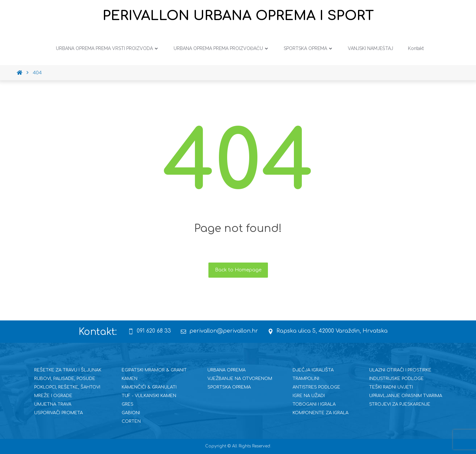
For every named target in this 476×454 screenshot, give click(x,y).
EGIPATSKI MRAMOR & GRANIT (154, 370)
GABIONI (131, 413)
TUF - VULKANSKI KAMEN (149, 396)
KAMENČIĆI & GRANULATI (149, 387)
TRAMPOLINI (306, 379)
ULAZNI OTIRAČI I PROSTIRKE (400, 370)
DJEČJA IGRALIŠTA (313, 370)
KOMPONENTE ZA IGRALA (321, 413)
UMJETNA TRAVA (53, 404)
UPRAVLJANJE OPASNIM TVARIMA (406, 396)
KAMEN (130, 379)
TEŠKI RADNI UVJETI (391, 387)
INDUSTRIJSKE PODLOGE (396, 379)
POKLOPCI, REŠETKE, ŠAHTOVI (67, 387)
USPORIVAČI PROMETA (59, 413)
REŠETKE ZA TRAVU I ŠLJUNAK (68, 370)
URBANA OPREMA (226, 370)
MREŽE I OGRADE (53, 396)
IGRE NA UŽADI (309, 396)
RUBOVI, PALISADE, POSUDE (65, 379)
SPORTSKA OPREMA (229, 387)
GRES (128, 404)
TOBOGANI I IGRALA (314, 404)
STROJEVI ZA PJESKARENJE (400, 404)
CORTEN (131, 421)
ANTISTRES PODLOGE (316, 387)
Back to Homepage (238, 270)
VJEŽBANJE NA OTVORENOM (240, 379)
